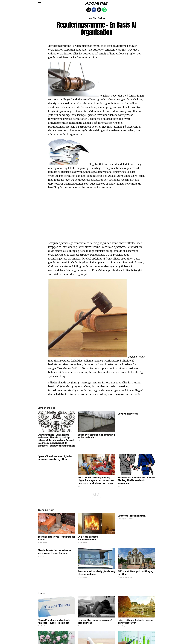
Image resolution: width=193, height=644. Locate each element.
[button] (39, 3)
